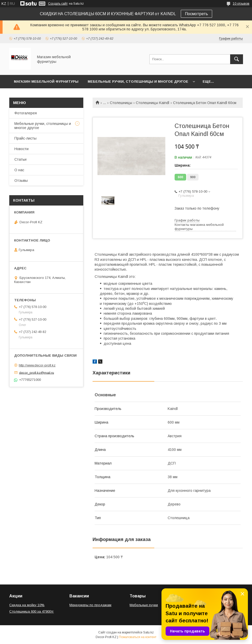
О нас (19, 170)
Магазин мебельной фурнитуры (46, 81)
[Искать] (237, 59)
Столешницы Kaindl (152, 103)
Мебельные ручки (144, 605)
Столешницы (121, 103)
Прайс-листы (25, 138)
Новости (21, 149)
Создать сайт (58, 4)
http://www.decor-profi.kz (37, 365)
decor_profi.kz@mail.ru (37, 372)
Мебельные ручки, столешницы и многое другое (138, 81)
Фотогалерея (26, 113)
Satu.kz (148, 632)
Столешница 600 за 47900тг (31, 611)
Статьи (20, 159)
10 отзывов (241, 4)
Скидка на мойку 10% (27, 605)
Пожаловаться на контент (138, 637)
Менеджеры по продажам (90, 605)
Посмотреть (196, 14)
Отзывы (21, 181)
